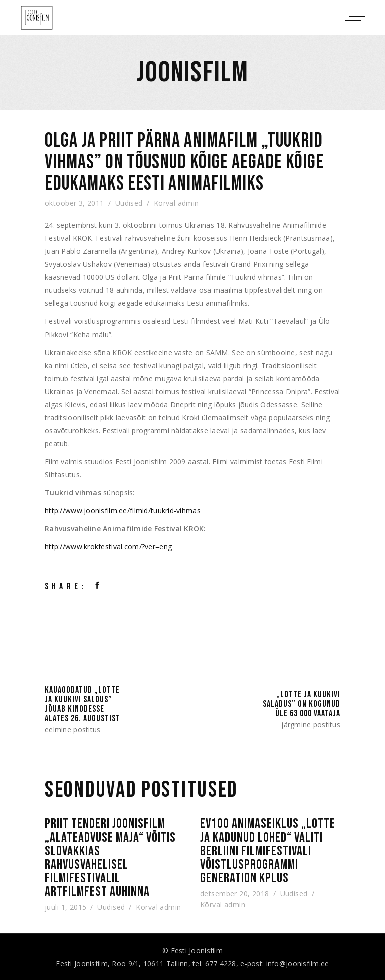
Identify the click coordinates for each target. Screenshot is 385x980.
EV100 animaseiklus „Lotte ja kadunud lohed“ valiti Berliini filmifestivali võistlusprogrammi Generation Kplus (267, 851)
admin (188, 203)
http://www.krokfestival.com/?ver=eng (108, 547)
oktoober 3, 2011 (74, 203)
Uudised (129, 203)
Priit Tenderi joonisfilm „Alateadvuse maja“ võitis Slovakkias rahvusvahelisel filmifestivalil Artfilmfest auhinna (110, 858)
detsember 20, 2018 (235, 893)
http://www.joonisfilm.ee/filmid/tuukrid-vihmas (123, 511)
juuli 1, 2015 (65, 907)
